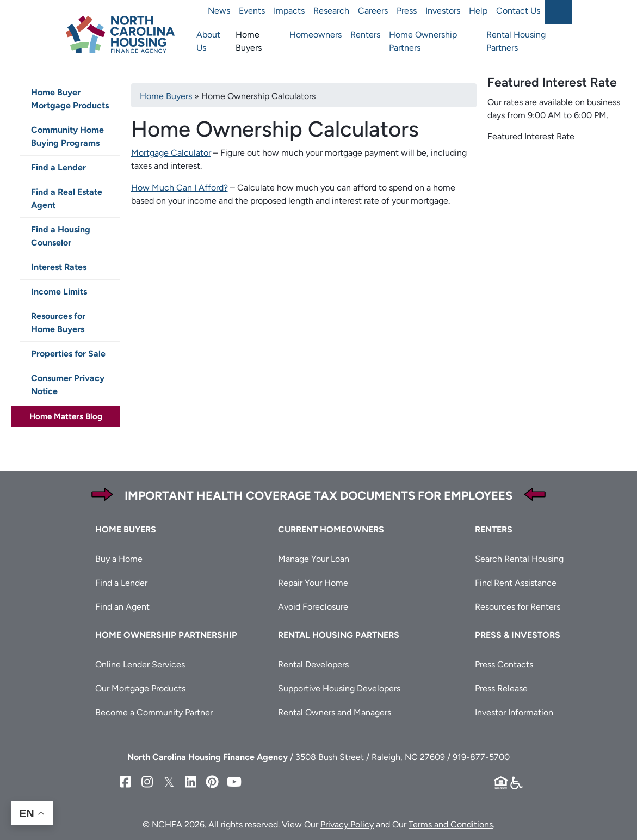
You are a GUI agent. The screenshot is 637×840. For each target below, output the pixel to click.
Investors (443, 11)
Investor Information (514, 712)
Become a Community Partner (154, 712)
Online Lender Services (140, 664)
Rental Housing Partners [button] (339, 635)
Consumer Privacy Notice (68, 385)
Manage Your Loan (314, 559)
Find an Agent (122, 607)
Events (252, 11)
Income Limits (59, 292)
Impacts (289, 11)
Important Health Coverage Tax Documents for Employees (318, 496)
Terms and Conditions (451, 824)
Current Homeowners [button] (331, 529)
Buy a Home (119, 559)
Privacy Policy (347, 824)
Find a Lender (58, 167)
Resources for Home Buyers (58, 323)
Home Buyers (249, 41)
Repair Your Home (313, 583)
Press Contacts (504, 664)
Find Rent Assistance (516, 583)
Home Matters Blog (66, 416)
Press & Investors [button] (518, 635)
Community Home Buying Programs (67, 136)
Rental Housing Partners (516, 41)
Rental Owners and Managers (335, 712)
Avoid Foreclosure (313, 607)
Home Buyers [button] (126, 529)
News (219, 11)
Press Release (501, 688)
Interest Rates (59, 267)
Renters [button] (494, 529)
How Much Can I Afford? (180, 188)
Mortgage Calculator (171, 153)
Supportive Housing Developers (339, 688)
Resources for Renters (518, 607)
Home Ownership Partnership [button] (166, 635)
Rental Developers (313, 664)
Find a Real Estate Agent (67, 198)
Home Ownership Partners (423, 41)
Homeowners (316, 35)
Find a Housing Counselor (61, 236)
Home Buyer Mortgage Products (70, 99)
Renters (365, 35)
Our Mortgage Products (140, 688)
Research (331, 11)
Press (407, 11)
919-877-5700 (480, 757)
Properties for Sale (68, 354)
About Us (208, 41)
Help (478, 11)
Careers (373, 11)
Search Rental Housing (519, 559)
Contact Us (518, 11)
